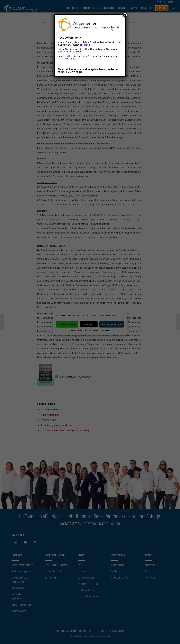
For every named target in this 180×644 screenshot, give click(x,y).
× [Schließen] (125, 15)
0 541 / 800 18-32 (66, 59)
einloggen (85, 45)
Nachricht (67, 52)
